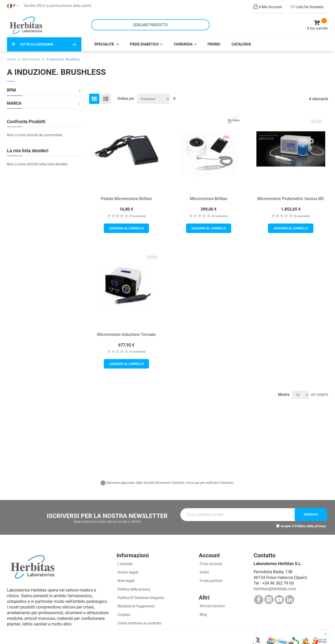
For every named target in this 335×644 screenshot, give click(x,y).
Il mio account (211, 564)
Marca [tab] (14, 103)
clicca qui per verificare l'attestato (210, 483)
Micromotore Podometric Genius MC (291, 199)
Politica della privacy (310, 526)
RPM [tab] (11, 90)
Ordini (204, 572)
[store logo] (26, 25)
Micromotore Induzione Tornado (127, 334)
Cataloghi (241, 44)
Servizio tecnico (212, 606)
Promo (214, 44)
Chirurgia (183, 44)
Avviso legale (128, 572)
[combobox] (150, 25)
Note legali (126, 581)
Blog (203, 614)
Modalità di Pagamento (136, 606)
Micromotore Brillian (209, 199)
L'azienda (125, 564)
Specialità (105, 44)
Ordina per (126, 99)
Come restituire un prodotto (139, 623)
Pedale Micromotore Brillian (127, 199)
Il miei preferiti (211, 581)
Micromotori (32, 59)
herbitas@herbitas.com (275, 589)
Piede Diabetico (145, 44)
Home (12, 59)
